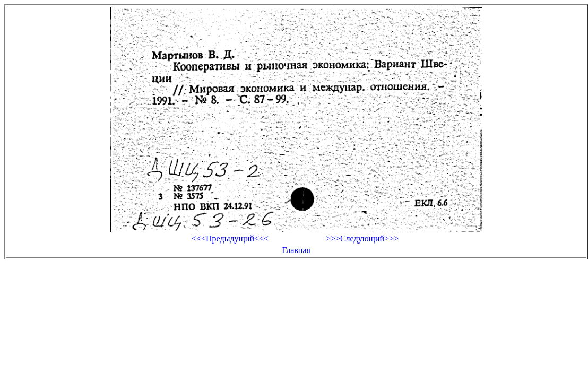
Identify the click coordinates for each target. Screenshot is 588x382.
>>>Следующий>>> (362, 238)
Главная (296, 250)
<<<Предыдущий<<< (230, 238)
